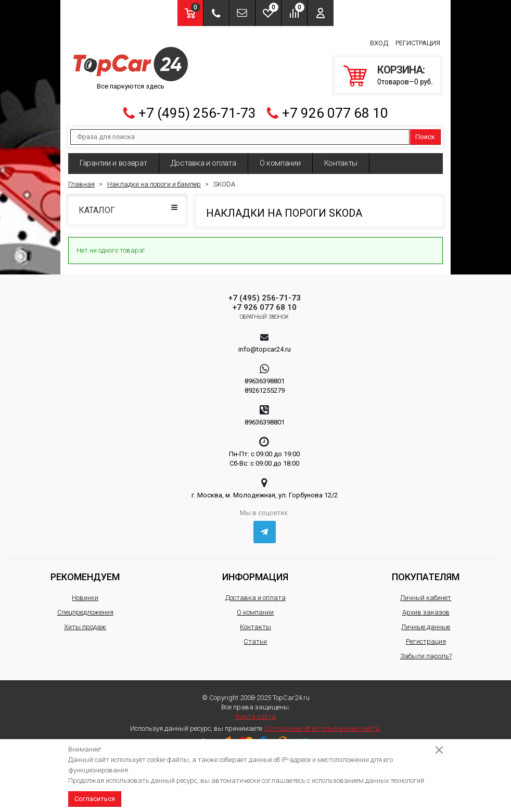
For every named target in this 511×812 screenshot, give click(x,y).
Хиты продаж (85, 623)
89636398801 (265, 377)
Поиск (425, 133)
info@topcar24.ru (265, 345)
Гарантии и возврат (113, 159)
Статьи (255, 637)
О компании (280, 159)
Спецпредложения (85, 608)
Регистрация (418, 41)
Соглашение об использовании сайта (322, 724)
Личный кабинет (426, 594)
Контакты (341, 159)
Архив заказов (426, 608)
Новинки (85, 594)
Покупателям (426, 573)
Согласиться (95, 799)
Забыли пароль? (426, 652)
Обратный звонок (265, 313)
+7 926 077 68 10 (335, 109)
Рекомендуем (85, 573)
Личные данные (426, 623)
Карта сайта (256, 712)
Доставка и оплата (203, 159)
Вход (379, 41)
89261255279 (265, 386)
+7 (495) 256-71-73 (197, 109)
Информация (255, 573)
